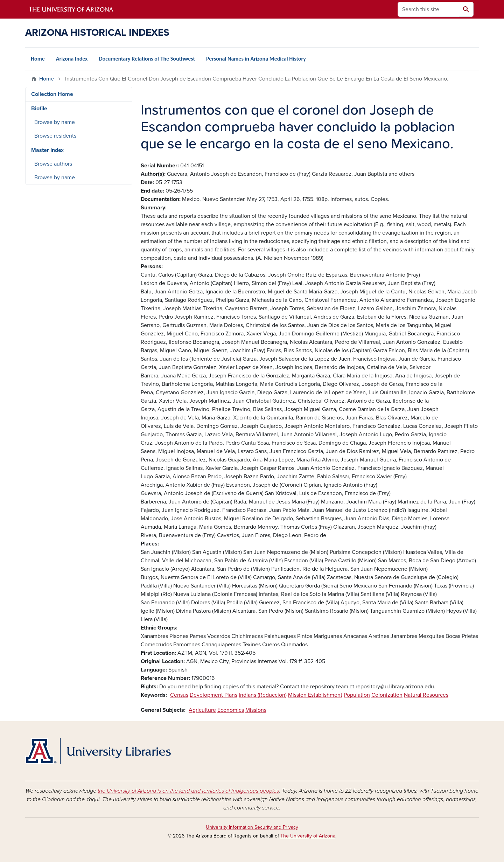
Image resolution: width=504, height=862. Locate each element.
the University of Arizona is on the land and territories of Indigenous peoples (188, 791)
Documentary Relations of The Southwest (147, 59)
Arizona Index (72, 59)
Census (179, 695)
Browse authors (53, 164)
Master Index (47, 150)
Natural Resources (426, 695)
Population (357, 695)
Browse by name (55, 122)
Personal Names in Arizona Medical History (256, 59)
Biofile (39, 109)
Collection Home (52, 94)
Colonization (387, 695)
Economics (231, 710)
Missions (256, 710)
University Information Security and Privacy (252, 827)
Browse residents (55, 136)
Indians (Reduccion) (263, 695)
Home (38, 59)
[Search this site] (428, 9)
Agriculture (202, 710)
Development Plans (213, 695)
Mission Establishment (315, 695)
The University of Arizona (308, 836)
